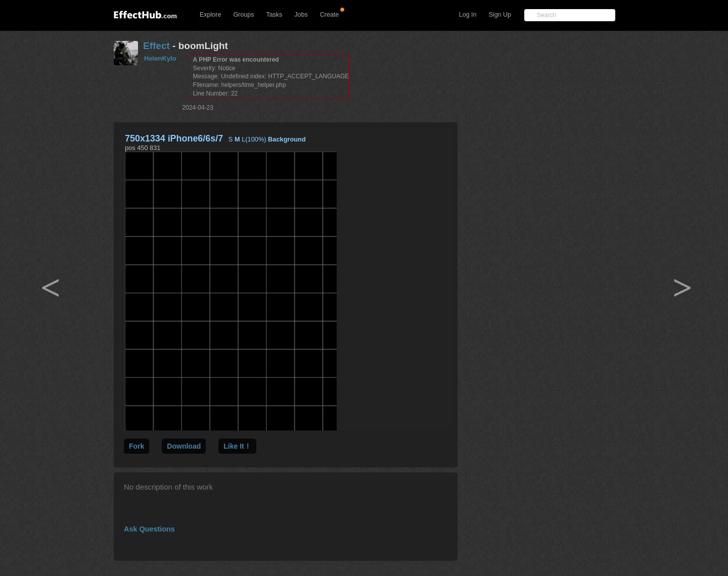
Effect (156, 46)
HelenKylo (160, 58)
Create (330, 15)
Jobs (301, 15)
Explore (210, 15)
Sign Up (500, 15)
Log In (468, 15)
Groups (243, 15)
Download (184, 446)
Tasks (274, 15)
